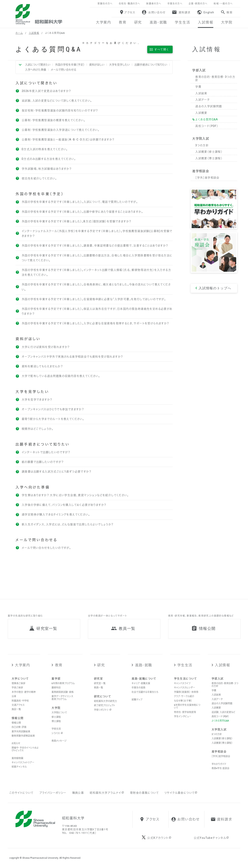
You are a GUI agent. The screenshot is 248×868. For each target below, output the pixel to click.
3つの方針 (217, 734)
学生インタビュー (183, 716)
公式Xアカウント (159, 838)
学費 (214, 691)
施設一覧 (16, 709)
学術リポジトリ (103, 710)
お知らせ (16, 743)
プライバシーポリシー (53, 793)
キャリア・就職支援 (141, 683)
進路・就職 (144, 665)
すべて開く (162, 49)
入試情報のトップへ (215, 288)
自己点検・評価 (19, 727)
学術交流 (56, 729)
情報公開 (16, 723)
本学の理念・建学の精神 (24, 692)
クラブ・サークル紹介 (184, 696)
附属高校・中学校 (20, 701)
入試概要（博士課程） (222, 743)
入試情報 (34, 33)
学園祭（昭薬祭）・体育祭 (186, 692)
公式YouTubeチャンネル (211, 838)
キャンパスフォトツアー (23, 763)
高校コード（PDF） (220, 716)
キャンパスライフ (182, 683)
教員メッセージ (59, 741)
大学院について (59, 713)
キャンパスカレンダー (185, 688)
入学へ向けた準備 (36, 70)
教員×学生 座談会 (220, 768)
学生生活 (185, 665)
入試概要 (216, 708)
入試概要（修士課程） (222, 739)
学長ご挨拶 (17, 688)
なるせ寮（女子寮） (183, 701)
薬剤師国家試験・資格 (63, 692)
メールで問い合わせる (63, 70)
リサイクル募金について (181, 793)
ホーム (19, 33)
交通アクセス (18, 705)
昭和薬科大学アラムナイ (107, 793)
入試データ (217, 699)
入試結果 (216, 695)
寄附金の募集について (144, 793)
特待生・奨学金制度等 (185, 712)
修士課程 (56, 717)
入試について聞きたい (38, 65)
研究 (101, 665)
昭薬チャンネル (19, 767)
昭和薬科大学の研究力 (105, 701)
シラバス (57, 733)
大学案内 (22, 665)
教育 (59, 665)
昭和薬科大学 (39, 14)
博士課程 (56, 721)
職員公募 (78, 793)
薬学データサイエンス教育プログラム (62, 698)
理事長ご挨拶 (19, 683)
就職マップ (137, 700)
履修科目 (56, 688)
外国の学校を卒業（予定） (70, 65)
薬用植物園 (17, 758)
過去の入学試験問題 (222, 704)
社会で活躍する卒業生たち (145, 692)
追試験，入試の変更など (223, 712)
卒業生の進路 (138, 688)
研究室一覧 (100, 683)
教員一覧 (99, 688)
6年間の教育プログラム (63, 683)
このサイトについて (21, 793)
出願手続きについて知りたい (151, 65)
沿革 (14, 696)
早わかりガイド (219, 764)
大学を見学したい (119, 65)
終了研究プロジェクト (105, 705)
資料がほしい (97, 65)
